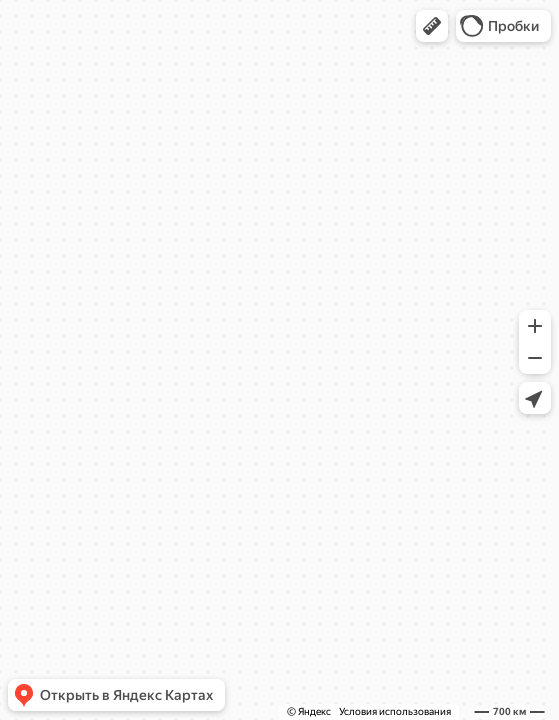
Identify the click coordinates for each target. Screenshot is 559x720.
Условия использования (395, 711)
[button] (432, 26)
